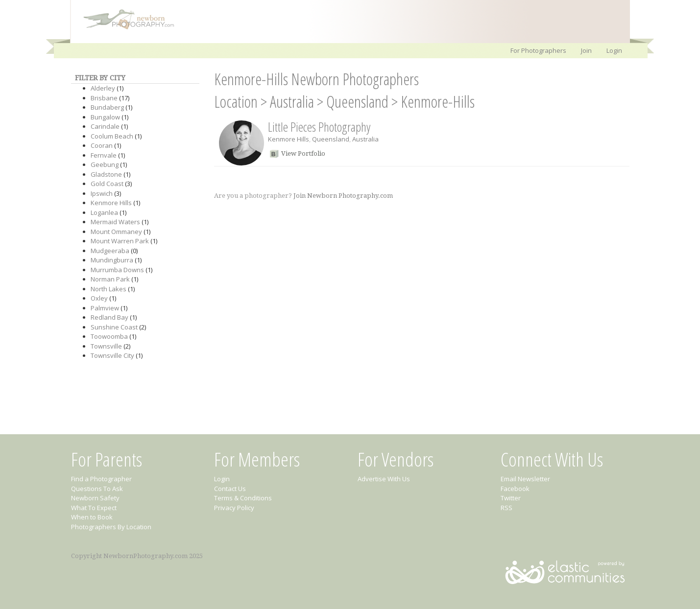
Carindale (105, 126)
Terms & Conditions (243, 498)
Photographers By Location (111, 527)
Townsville (106, 346)
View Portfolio (303, 153)
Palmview (105, 308)
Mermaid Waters (115, 222)
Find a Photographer (101, 479)
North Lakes (109, 289)
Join (586, 50)
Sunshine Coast (114, 327)
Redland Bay (109, 317)
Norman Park (110, 279)
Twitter (511, 498)
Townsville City (112, 355)
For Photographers (538, 50)
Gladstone (106, 174)
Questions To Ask (97, 489)
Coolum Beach (112, 136)
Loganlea (104, 212)
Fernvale (104, 155)
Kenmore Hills (111, 203)
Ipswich (102, 193)
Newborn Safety (95, 498)
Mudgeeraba (110, 251)
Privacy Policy (234, 508)
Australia (292, 102)
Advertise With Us (384, 479)
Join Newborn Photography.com (343, 196)
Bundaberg (107, 107)
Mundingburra (112, 260)
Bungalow (105, 117)
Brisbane (104, 98)
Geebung (105, 164)
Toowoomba (109, 336)
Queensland (357, 102)
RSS (507, 508)
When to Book (92, 517)
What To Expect (94, 508)
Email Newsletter (525, 479)
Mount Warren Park (120, 241)
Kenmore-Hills (438, 102)
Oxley (99, 298)
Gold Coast (107, 184)
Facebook (515, 489)
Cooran (102, 145)
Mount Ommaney (116, 232)
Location (236, 102)
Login (614, 50)
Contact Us (230, 489)
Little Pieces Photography (319, 127)
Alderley (103, 88)
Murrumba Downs (117, 270)
